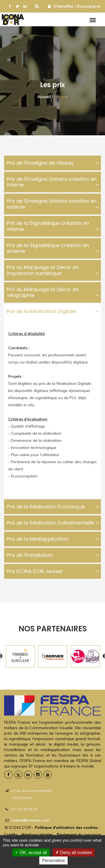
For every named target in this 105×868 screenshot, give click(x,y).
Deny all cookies (74, 853)
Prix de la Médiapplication (38, 539)
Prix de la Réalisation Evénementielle (50, 523)
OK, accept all (31, 853)
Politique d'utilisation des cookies (66, 827)
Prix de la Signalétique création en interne (48, 226)
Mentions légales (38, 835)
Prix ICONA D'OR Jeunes (35, 571)
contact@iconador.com (30, 820)
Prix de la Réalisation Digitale (41, 311)
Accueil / (45, 97)
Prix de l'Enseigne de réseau (40, 163)
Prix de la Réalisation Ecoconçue (46, 507)
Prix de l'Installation (30, 555)
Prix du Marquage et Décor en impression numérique (43, 270)
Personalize (53, 860)
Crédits (11, 835)
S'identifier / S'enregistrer (77, 6)
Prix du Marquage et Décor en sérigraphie (43, 292)
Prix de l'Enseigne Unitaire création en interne (52, 182)
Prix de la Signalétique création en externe (48, 248)
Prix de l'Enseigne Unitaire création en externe (52, 204)
